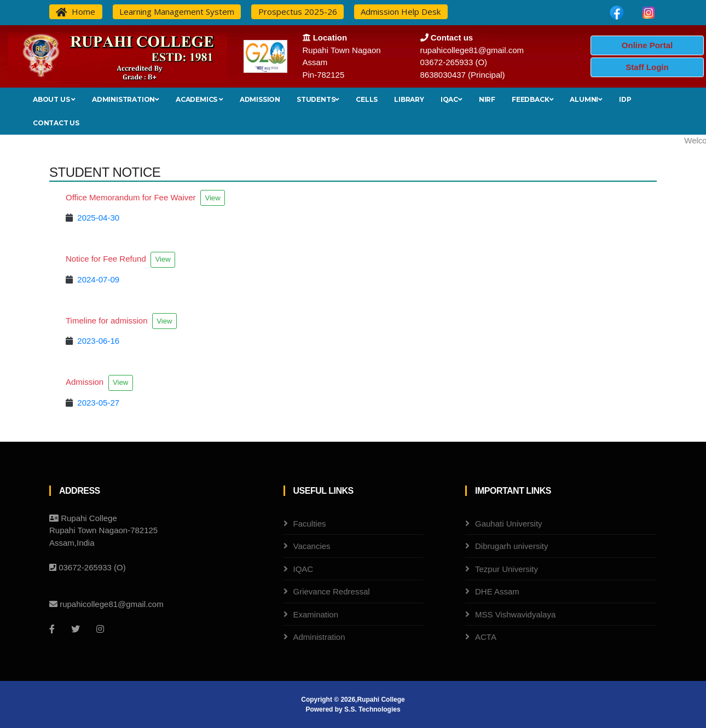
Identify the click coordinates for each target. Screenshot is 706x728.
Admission (260, 99)
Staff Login (647, 67)
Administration (126, 99)
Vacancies (312, 546)
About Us (54, 99)
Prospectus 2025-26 (298, 11)
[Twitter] (76, 629)
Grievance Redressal (332, 591)
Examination (316, 614)
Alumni (586, 99)
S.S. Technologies (372, 709)
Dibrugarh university (511, 546)
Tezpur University (507, 569)
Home (76, 11)
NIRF (487, 99)
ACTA (486, 637)
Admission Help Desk (401, 11)
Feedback (533, 99)
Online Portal (647, 45)
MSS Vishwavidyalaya (515, 614)
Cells (367, 99)
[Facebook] (52, 629)
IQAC (452, 99)
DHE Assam (497, 591)
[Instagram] (100, 629)
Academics (199, 99)
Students (318, 99)
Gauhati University (509, 524)
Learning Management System (177, 11)
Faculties (310, 524)
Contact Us (56, 123)
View (212, 198)
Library (409, 99)
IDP (625, 99)
